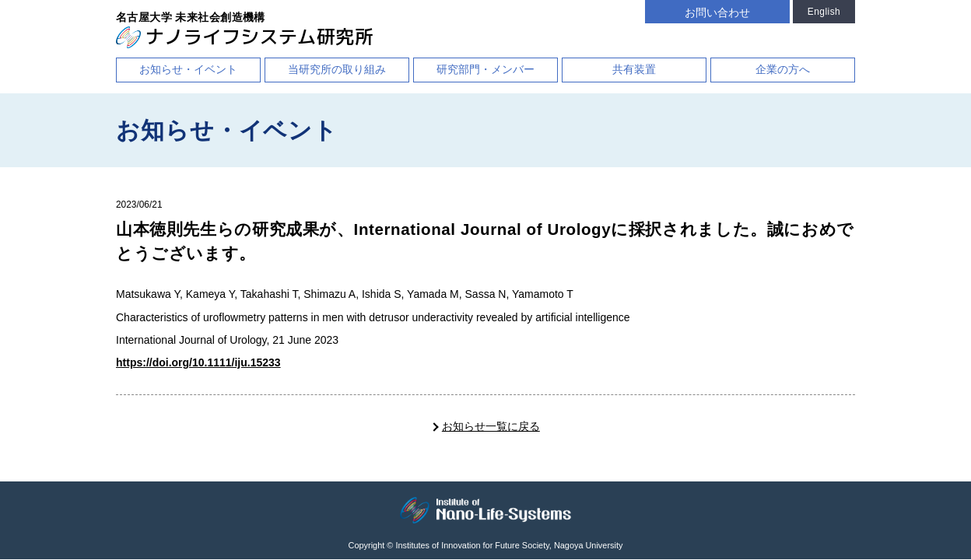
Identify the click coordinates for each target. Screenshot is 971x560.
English (824, 12)
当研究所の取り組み (337, 69)
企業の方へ (783, 69)
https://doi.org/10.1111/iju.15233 (198, 362)
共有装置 (634, 69)
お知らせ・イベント (188, 69)
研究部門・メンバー (485, 69)
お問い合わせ (717, 12)
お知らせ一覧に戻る (491, 426)
